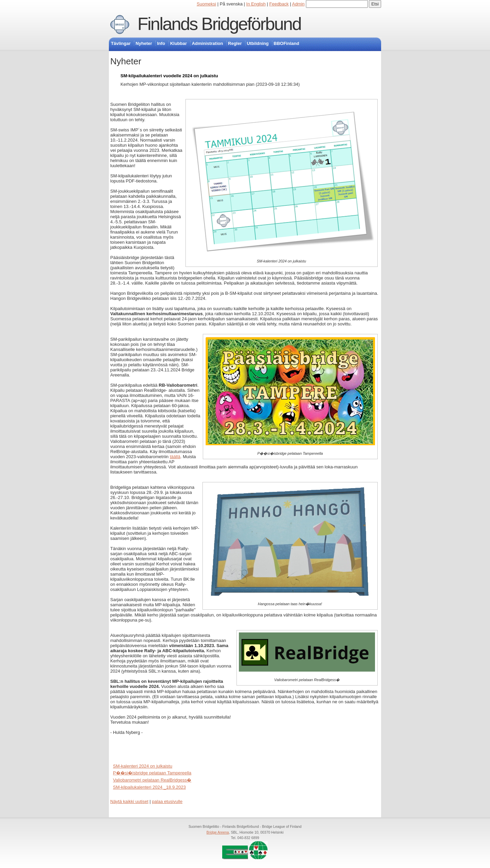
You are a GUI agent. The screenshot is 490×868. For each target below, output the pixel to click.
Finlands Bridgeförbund (219, 24)
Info (161, 43)
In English (256, 4)
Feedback (279, 4)
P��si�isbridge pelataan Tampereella (152, 773)
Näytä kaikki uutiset (129, 801)
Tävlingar (121, 43)
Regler (235, 43)
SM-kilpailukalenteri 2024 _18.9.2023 (149, 787)
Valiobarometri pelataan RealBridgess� (152, 780)
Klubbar (178, 43)
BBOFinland (286, 43)
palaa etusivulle (167, 801)
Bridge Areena (218, 832)
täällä (175, 457)
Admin (298, 4)
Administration (208, 43)
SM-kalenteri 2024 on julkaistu (143, 766)
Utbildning (258, 43)
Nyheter (144, 43)
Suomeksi (206, 4)
